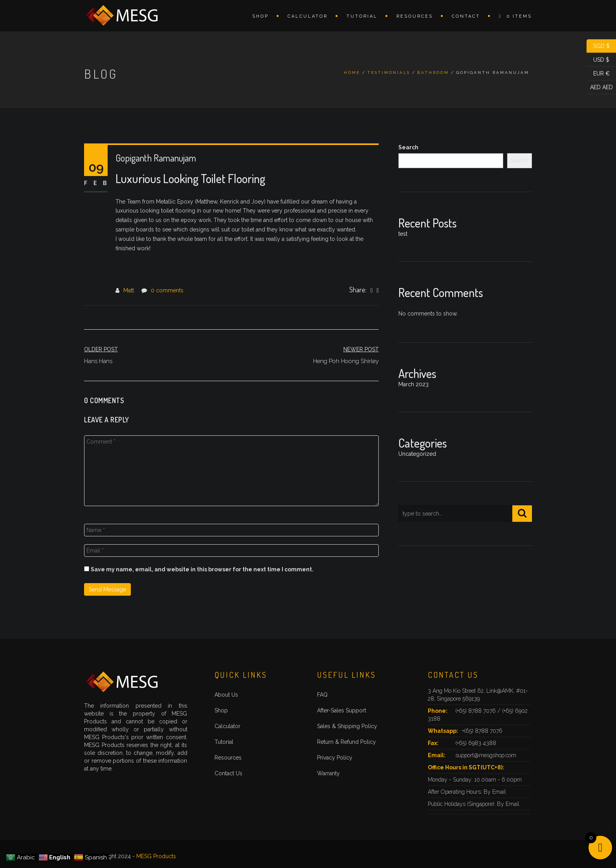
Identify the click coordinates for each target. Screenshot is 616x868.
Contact (466, 16)
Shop (260, 16)
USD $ (598, 60)
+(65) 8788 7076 (482, 731)
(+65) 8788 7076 (476, 711)
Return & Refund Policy (346, 742)
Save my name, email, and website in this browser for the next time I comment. (202, 569)
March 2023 (413, 384)
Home (352, 72)
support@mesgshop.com (486, 755)
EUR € (598, 74)
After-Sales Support (342, 710)
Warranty (328, 773)
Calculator (308, 16)
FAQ (322, 695)
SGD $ (598, 46)
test (403, 234)
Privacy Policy (335, 758)
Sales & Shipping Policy (347, 726)
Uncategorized (417, 454)
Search (408, 147)
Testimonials (389, 72)
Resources (415, 16)
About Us (226, 695)
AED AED (600, 87)
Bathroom (433, 72)
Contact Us (228, 773)
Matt (129, 290)
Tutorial (362, 16)
